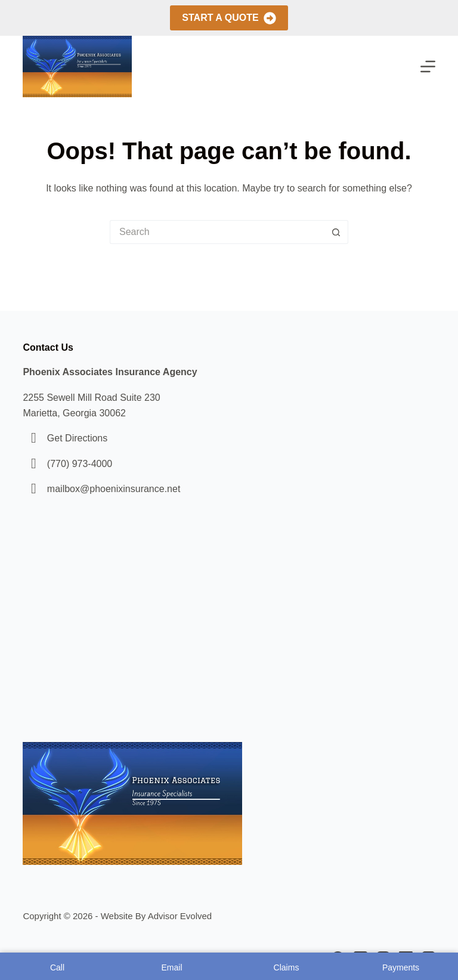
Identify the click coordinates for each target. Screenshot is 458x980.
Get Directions (77, 438)
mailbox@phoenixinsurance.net (114, 489)
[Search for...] (217, 232)
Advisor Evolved (180, 916)
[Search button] (336, 232)
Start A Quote (229, 18)
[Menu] (428, 67)
